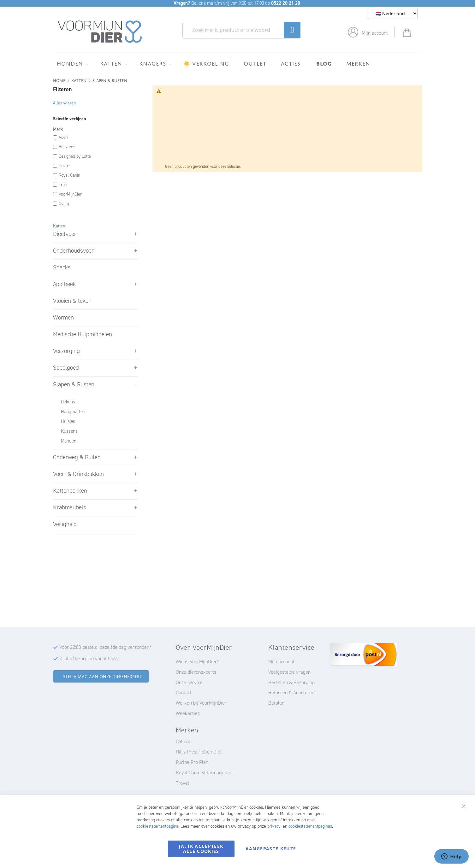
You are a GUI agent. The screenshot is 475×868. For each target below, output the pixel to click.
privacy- (274, 826)
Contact (184, 692)
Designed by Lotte (75, 156)
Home (59, 80)
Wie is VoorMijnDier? (198, 662)
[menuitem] (71, 63)
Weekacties (188, 713)
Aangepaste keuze (271, 849)
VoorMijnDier (70, 194)
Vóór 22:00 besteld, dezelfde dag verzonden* (105, 647)
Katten (79, 80)
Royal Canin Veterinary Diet (204, 773)
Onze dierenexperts (196, 672)
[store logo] (100, 32)
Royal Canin (69, 175)
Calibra (183, 741)
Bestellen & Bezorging (291, 682)
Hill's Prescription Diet (199, 752)
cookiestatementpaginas (310, 826)
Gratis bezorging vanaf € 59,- (89, 658)
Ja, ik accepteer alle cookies (201, 849)
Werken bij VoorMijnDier (201, 703)
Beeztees (67, 147)
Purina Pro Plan (192, 762)
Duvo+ (64, 166)
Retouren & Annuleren (291, 692)
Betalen (276, 703)
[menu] (238, 63)
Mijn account (375, 33)
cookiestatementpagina (157, 826)
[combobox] (241, 30)
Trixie (64, 185)
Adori (63, 137)
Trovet (183, 783)
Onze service (189, 682)
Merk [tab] (58, 129)
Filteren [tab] (62, 89)
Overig (65, 204)
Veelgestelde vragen (289, 672)
